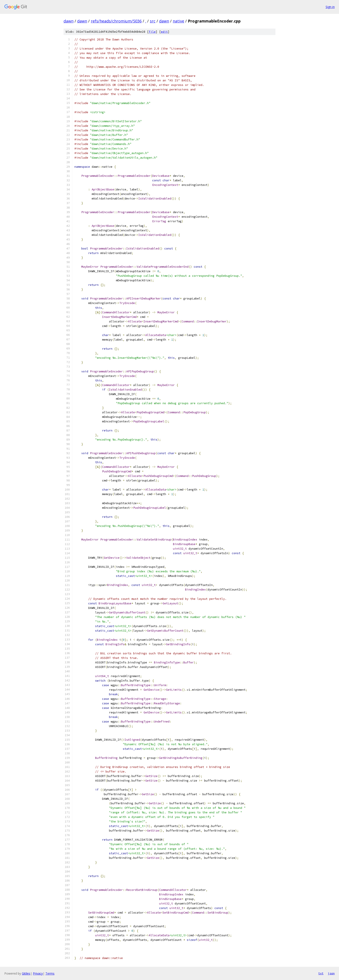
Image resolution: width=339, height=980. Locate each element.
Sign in (330, 7)
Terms (50, 973)
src (153, 21)
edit (164, 32)
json (331, 973)
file (152, 32)
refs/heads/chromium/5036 (116, 21)
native (178, 21)
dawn (69, 21)
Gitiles (26, 973)
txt (321, 973)
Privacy (38, 973)
